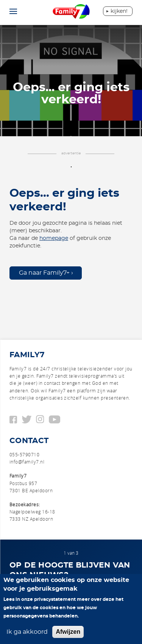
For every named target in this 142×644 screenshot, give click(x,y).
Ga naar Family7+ (44, 273)
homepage (54, 238)
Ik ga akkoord (27, 632)
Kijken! (119, 11)
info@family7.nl (27, 462)
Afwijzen (68, 632)
